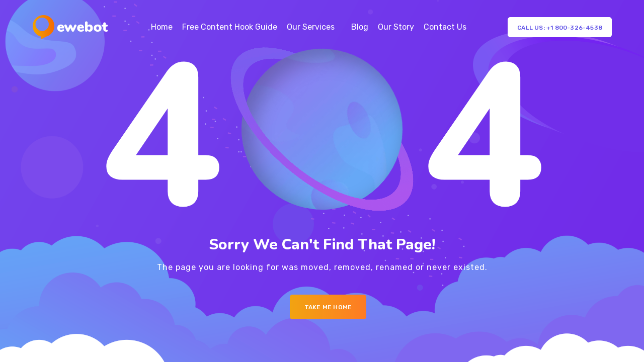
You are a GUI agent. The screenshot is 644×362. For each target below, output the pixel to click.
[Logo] (70, 27)
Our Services (311, 27)
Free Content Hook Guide (230, 27)
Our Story (396, 27)
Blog (360, 27)
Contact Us (445, 27)
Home (162, 27)
